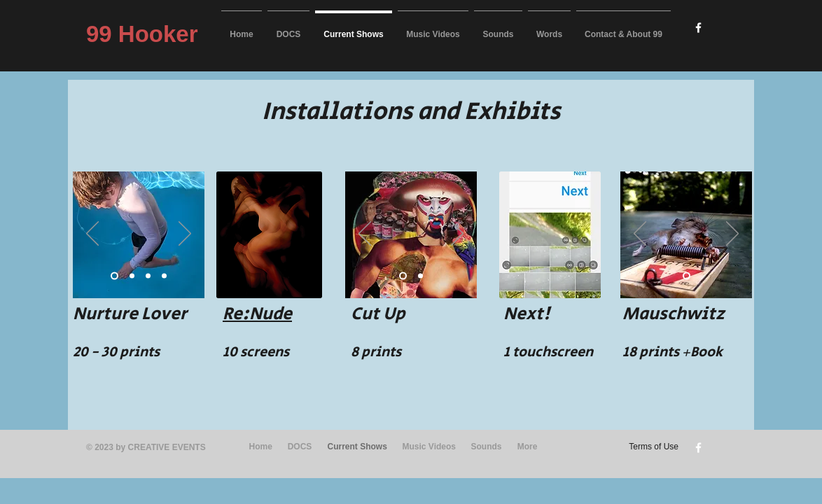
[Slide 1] (114, 275)
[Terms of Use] (649, 447)
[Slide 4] (164, 275)
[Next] (185, 234)
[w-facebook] (698, 28)
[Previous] (92, 234)
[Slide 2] (132, 275)
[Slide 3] (148, 275)
